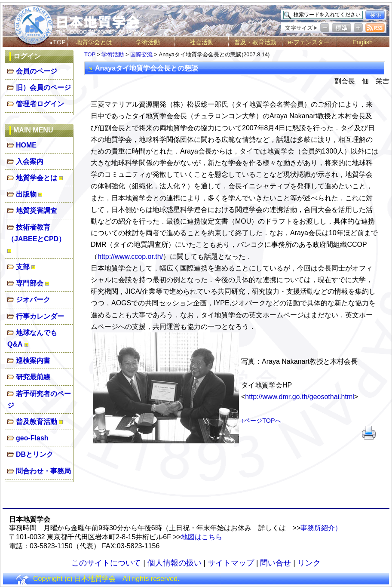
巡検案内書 (33, 361)
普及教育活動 (37, 422)
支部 (23, 267)
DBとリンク (35, 454)
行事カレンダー (40, 316)
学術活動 (148, 42)
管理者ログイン (40, 104)
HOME (26, 145)
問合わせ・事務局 (43, 471)
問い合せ (276, 563)
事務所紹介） (321, 528)
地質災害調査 (37, 211)
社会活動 (202, 42)
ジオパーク (33, 300)
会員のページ (37, 71)
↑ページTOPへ (261, 421)
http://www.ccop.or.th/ (130, 257)
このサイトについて (106, 563)
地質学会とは (94, 42)
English (363, 42)
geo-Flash (32, 438)
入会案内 (30, 161)
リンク (309, 563)
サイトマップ (231, 563)
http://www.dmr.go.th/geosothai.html (299, 397)
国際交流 (141, 54)
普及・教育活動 (255, 42)
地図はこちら (202, 537)
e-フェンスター (309, 42)
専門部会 (30, 283)
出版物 (26, 194)
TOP (90, 54)
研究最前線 (33, 377)
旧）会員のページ (43, 88)
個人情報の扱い (175, 563)
